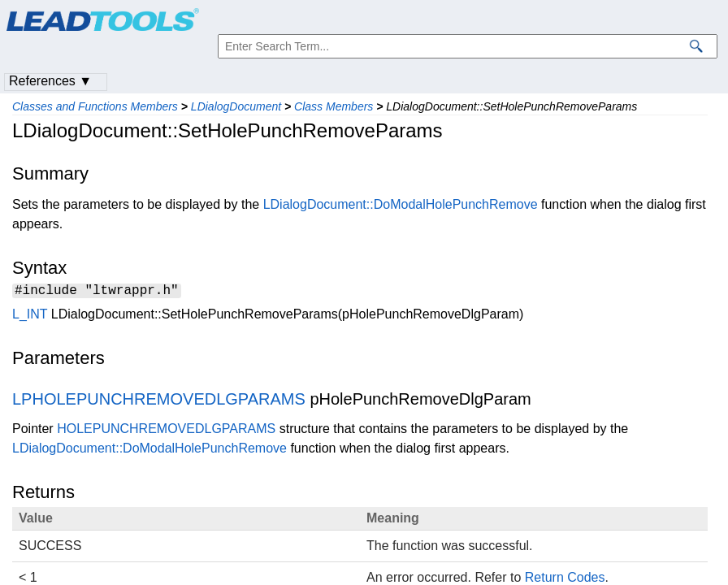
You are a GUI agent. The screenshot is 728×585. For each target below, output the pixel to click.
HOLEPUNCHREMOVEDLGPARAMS (166, 431)
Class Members (334, 106)
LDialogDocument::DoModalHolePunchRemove (401, 204)
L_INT (30, 316)
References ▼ (50, 81)
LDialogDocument (236, 106)
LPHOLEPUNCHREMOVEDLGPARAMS (159, 401)
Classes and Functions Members (95, 106)
